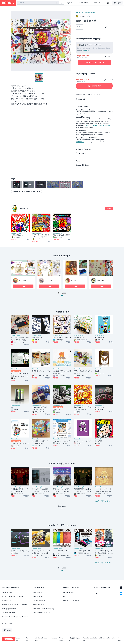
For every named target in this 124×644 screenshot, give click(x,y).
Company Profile (17, 639)
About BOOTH (83, 3)
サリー (74, 280)
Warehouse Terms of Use (41, 639)
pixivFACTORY (80, 142)
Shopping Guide (38, 596)
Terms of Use (28, 639)
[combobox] (38, 3)
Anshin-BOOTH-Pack (92, 125)
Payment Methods (39, 600)
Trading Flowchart (84, 149)
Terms (78, 161)
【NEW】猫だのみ (17, 235)
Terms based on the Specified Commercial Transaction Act (99, 639)
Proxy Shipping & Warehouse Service (14, 605)
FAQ (65, 596)
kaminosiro (26, 208)
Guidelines (54, 638)
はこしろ (48, 280)
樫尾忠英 (100, 280)
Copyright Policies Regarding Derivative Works (15, 618)
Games (78, 12)
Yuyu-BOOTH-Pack (106, 125)
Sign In (69, 3)
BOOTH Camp (7, 623)
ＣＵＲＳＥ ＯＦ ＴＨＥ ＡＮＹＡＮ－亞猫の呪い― (41, 236)
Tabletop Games (89, 12)
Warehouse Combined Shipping (43, 609)
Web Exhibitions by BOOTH (42, 613)
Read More (86, 50)
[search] (57, 3)
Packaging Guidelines (9, 609)
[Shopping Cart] (108, 3)
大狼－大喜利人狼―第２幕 (61, 235)
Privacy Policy (61, 639)
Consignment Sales (8, 613)
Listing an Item (7, 592)
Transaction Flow (38, 605)
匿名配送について (8, 600)
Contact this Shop (82, 165)
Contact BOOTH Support (72, 600)
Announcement (68, 592)
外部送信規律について (75, 639)
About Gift (82, 99)
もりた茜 (22, 280)
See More (62, 295)
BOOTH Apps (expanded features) (13, 596)
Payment (81, 153)
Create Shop (98, 3)
